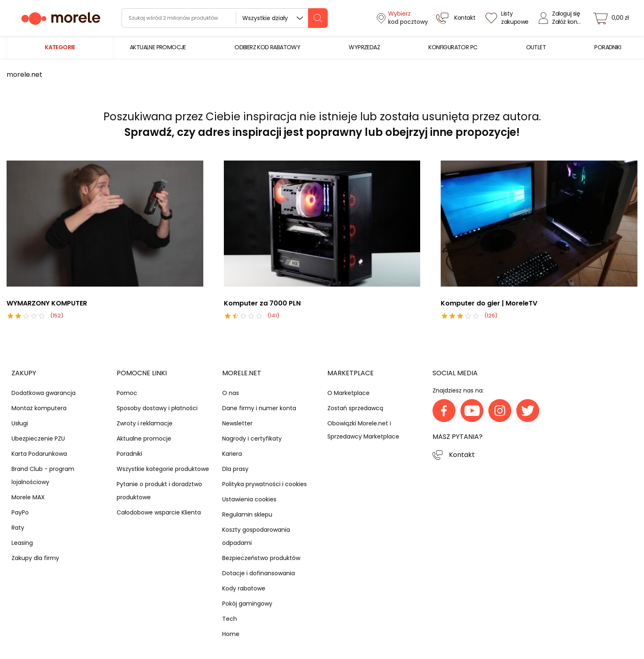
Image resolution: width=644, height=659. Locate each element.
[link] (158, 47)
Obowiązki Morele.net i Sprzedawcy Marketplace (363, 430)
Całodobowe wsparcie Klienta (159, 512)
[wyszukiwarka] (225, 18)
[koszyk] (613, 18)
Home (231, 634)
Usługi (20, 423)
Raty (18, 528)
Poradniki (129, 454)
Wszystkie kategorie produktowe (163, 469)
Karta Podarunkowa (39, 454)
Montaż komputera (39, 408)
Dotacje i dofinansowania (259, 573)
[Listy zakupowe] (508, 18)
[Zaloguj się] (562, 18)
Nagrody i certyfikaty (252, 439)
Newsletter (237, 423)
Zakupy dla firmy (35, 558)
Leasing (22, 543)
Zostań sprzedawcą (355, 408)
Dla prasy (235, 469)
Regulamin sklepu (247, 514)
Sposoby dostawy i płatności (157, 408)
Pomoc (127, 393)
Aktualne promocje (144, 439)
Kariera (232, 454)
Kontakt (462, 455)
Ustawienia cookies (249, 499)
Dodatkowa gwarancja (44, 393)
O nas (231, 393)
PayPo (20, 512)
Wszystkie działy (265, 18)
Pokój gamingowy (247, 604)
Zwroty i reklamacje (145, 423)
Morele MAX (28, 497)
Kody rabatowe (244, 588)
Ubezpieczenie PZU (38, 439)
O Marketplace (348, 393)
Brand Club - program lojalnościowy (43, 475)
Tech (230, 619)
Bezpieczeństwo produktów (261, 558)
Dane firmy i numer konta (259, 408)
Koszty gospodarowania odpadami (256, 536)
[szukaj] (318, 18)
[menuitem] (158, 47)
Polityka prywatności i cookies (264, 484)
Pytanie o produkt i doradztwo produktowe (159, 491)
